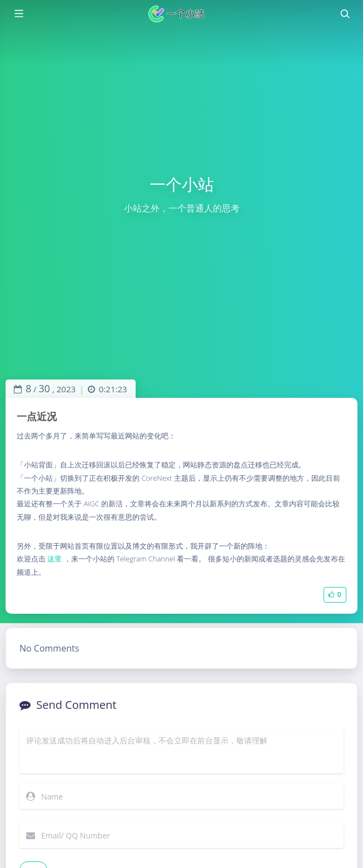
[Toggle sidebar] (18, 14)
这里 (54, 559)
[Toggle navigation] (345, 14)
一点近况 (37, 416)
